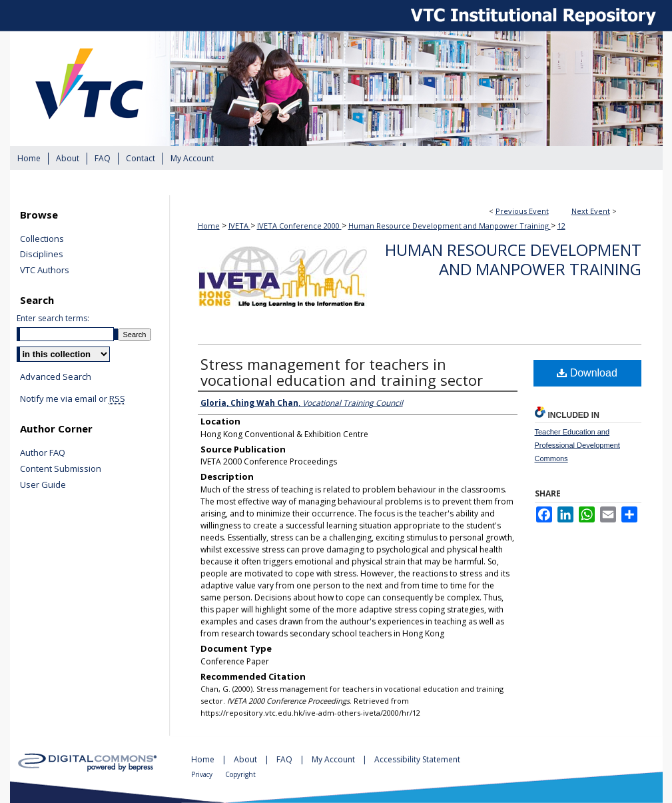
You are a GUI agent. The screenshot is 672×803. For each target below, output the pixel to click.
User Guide (43, 485)
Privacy (203, 774)
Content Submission (61, 469)
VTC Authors (45, 271)
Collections (42, 239)
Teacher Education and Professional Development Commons (577, 445)
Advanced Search (56, 377)
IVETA (239, 226)
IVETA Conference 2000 (299, 226)
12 (561, 226)
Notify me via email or (73, 399)
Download (587, 373)
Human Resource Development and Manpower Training (450, 226)
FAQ (285, 759)
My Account (334, 759)
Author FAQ (43, 453)
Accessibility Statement (417, 759)
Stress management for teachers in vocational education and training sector (342, 372)
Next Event (591, 211)
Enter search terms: (53, 318)
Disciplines (42, 255)
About (246, 759)
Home (209, 226)
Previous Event (522, 211)
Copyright (240, 774)
